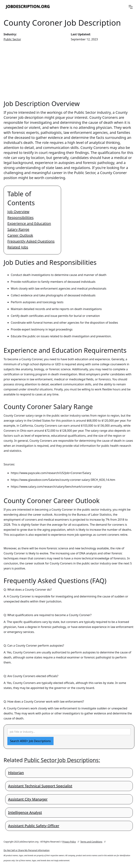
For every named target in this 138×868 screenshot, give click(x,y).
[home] (28, 7)
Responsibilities (20, 218)
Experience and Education (29, 223)
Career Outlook (20, 235)
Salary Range (18, 229)
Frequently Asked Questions (31, 241)
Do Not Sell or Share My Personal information (27, 850)
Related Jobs (18, 247)
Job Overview (18, 212)
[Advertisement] (69, 71)
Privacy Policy (69, 842)
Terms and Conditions (91, 842)
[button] (131, 7)
